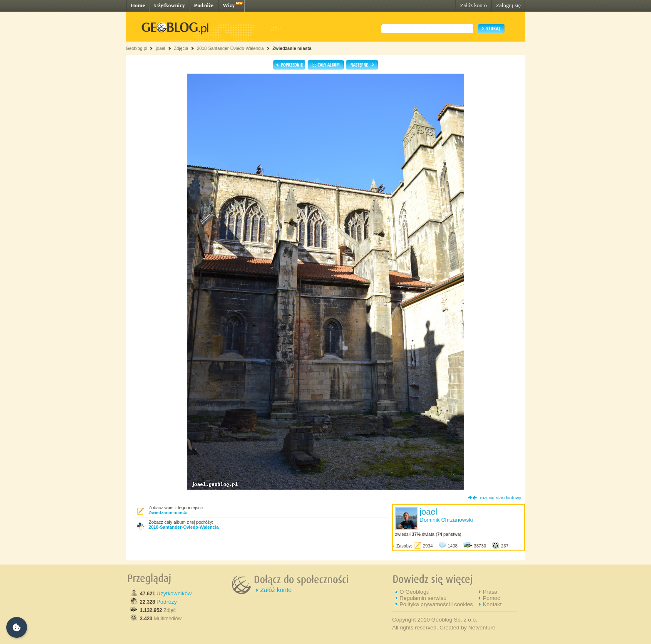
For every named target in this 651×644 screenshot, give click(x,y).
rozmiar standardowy (501, 498)
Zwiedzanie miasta (292, 48)
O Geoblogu (415, 592)
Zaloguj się (508, 5)
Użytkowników (174, 593)
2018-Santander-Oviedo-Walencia (230, 48)
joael (160, 48)
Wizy (229, 5)
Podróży (167, 602)
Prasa (490, 592)
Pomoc (491, 598)
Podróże (204, 5)
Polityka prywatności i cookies (436, 604)
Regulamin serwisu (423, 598)
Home (138, 5)
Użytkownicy (169, 5)
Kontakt (492, 604)
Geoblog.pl (137, 48)
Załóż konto (473, 5)
